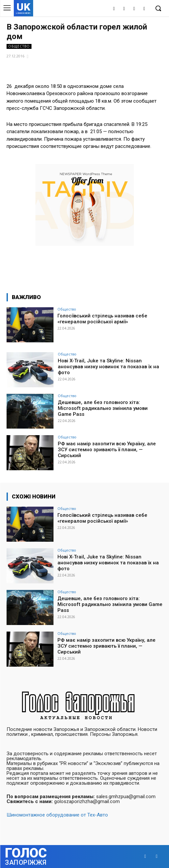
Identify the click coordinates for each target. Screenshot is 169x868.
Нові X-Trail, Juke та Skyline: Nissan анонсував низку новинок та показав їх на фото (108, 367)
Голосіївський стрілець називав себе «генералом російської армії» (102, 319)
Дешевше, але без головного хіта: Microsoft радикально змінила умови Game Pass (103, 408)
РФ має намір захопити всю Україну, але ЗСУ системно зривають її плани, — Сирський (107, 450)
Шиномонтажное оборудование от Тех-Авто (57, 815)
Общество (19, 46)
